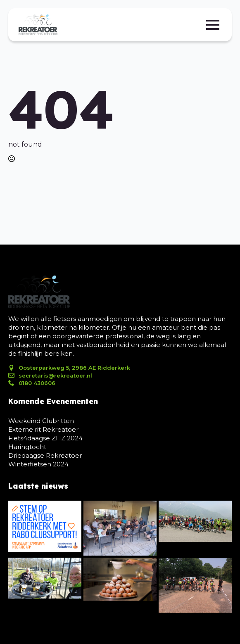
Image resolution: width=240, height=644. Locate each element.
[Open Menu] (213, 25)
